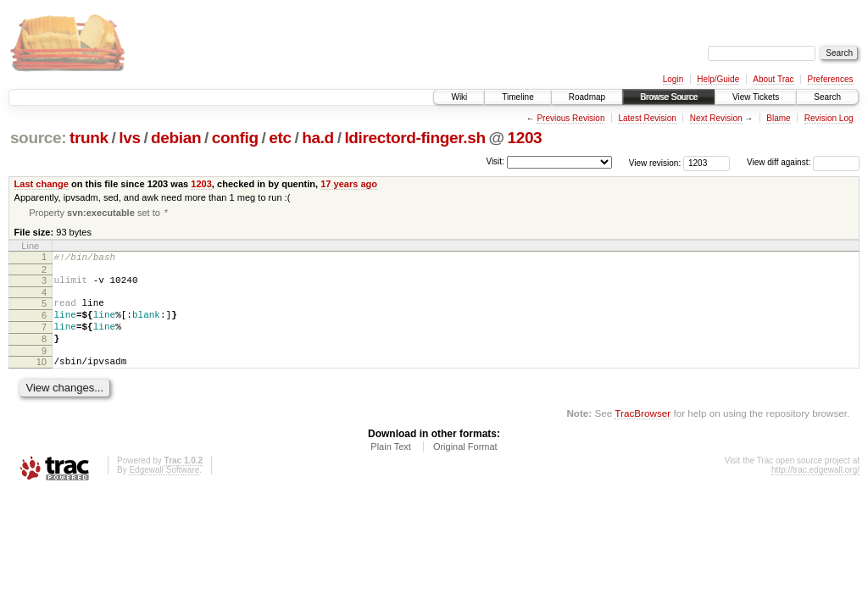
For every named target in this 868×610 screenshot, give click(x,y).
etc (280, 138)
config (235, 138)
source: (38, 138)
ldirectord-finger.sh (415, 138)
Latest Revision (647, 118)
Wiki (459, 97)
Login (673, 79)
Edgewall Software (164, 489)
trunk (89, 138)
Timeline (517, 97)
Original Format (465, 466)
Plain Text (391, 466)
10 (42, 379)
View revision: (655, 162)
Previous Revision (570, 118)
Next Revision (716, 118)
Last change (42, 184)
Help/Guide (718, 79)
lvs (129, 138)
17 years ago (349, 184)
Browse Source (669, 97)
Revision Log (829, 118)
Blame (778, 118)
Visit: (495, 161)
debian (176, 138)
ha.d (318, 138)
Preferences (831, 79)
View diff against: (803, 162)
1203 (524, 138)
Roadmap (587, 97)
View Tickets (756, 97)
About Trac (773, 79)
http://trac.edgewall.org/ (815, 489)
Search (827, 97)
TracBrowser (643, 433)
